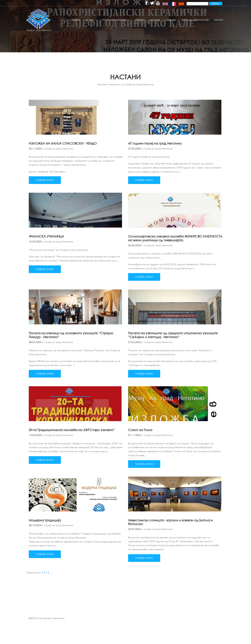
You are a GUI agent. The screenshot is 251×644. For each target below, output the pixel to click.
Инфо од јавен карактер (195, 20)
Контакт (219, 20)
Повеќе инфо (45, 180)
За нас (90, 20)
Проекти (140, 20)
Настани (155, 20)
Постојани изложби (115, 20)
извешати (171, 20)
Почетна (76, 20)
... (52, 572)
